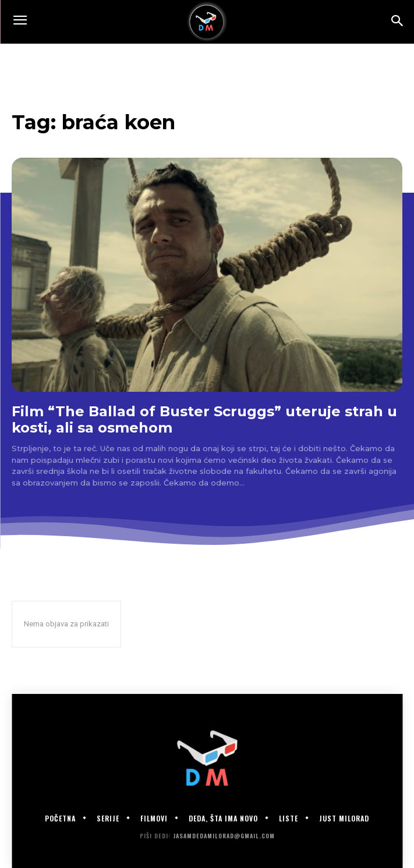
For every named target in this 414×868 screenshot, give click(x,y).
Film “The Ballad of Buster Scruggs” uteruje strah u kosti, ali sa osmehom (204, 419)
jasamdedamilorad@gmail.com (224, 836)
